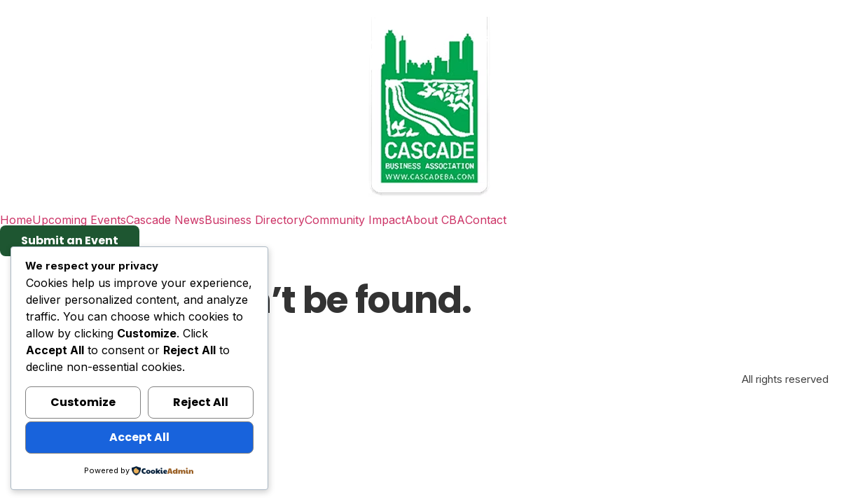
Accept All (139, 437)
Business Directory (255, 220)
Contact (486, 220)
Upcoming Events (79, 220)
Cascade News (165, 220)
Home (16, 220)
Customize (83, 402)
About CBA (435, 220)
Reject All (201, 402)
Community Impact (355, 220)
